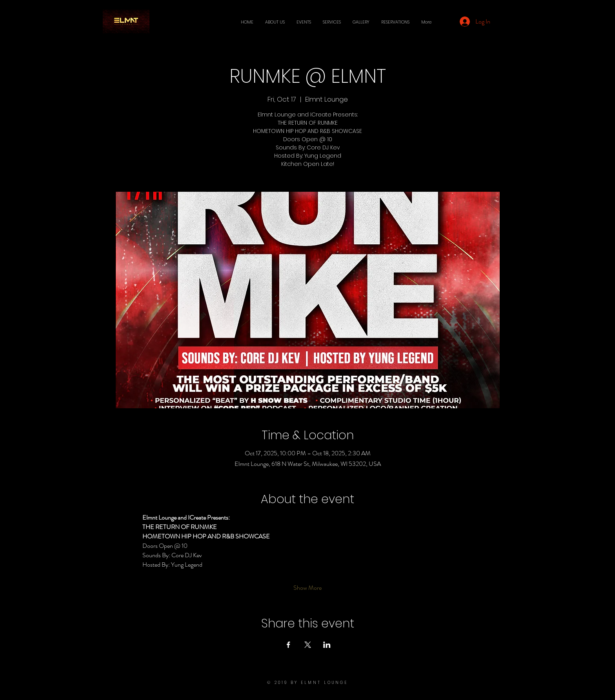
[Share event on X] (308, 645)
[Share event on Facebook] (288, 645)
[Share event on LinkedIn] (327, 645)
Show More (307, 588)
